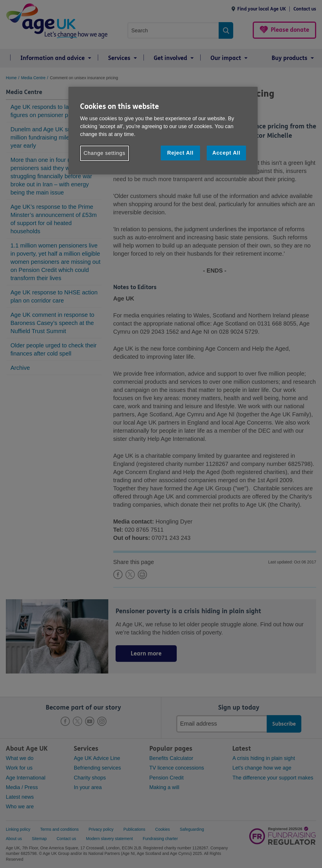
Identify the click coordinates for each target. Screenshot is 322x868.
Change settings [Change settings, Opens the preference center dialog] (105, 153)
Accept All (226, 153)
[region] (163, 131)
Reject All (180, 153)
